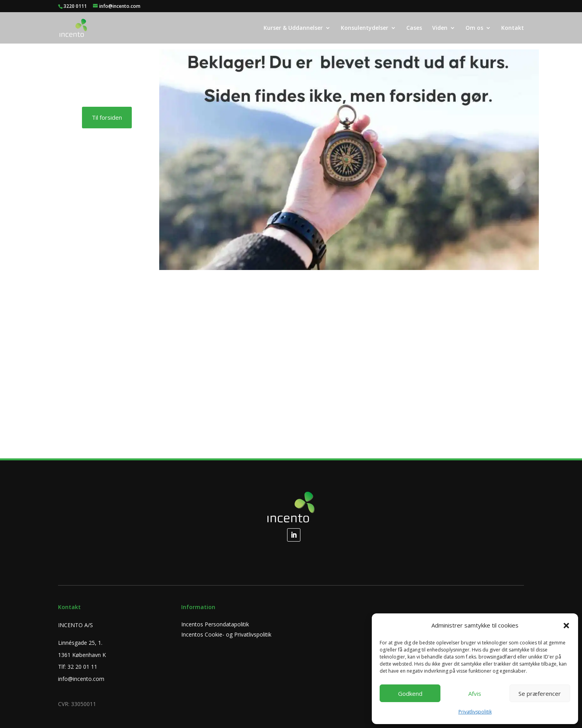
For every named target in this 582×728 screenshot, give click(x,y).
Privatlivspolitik (475, 712)
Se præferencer (540, 693)
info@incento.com (81, 679)
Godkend (410, 693)
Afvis (475, 693)
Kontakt (513, 28)
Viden (440, 28)
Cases (414, 28)
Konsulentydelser (365, 28)
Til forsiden (107, 117)
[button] (566, 626)
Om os (474, 28)
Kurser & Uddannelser (293, 28)
